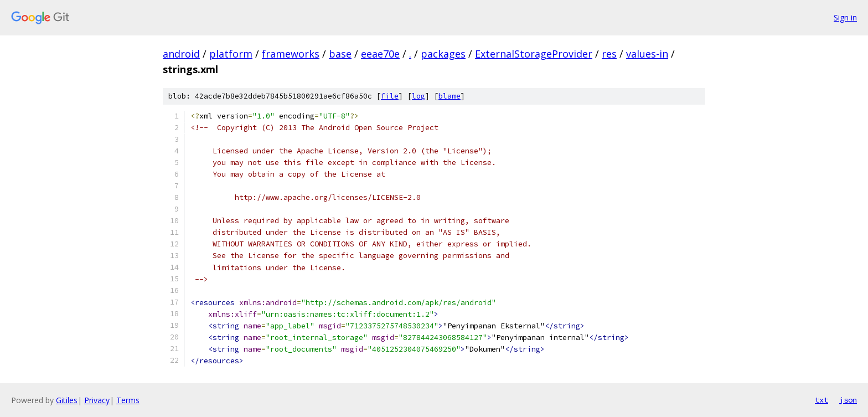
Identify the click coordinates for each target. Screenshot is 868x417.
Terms (128, 400)
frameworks (291, 54)
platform (231, 54)
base (340, 54)
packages (443, 54)
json (848, 400)
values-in (647, 54)
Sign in (845, 17)
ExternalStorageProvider (534, 54)
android (181, 54)
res (609, 54)
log (418, 96)
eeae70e (380, 54)
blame (449, 96)
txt (821, 400)
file (390, 96)
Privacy (97, 400)
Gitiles (67, 400)
